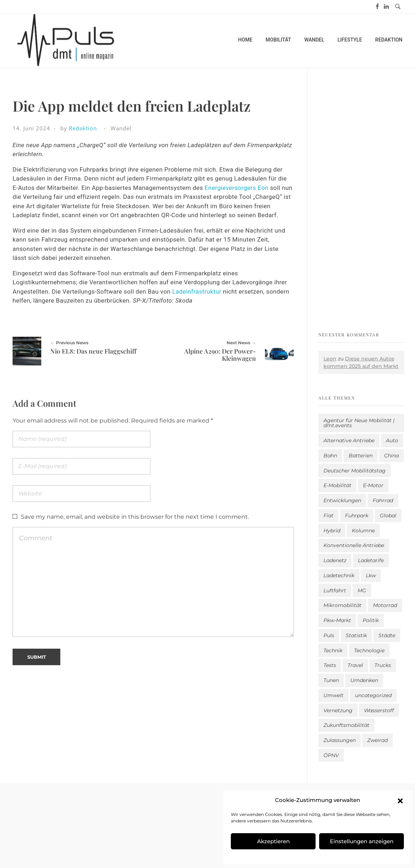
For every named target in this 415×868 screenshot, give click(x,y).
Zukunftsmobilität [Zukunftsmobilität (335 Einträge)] (346, 725)
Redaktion (83, 128)
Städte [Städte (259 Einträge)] (387, 635)
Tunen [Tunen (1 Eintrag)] (331, 680)
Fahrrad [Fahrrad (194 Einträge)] (383, 500)
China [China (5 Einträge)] (391, 456)
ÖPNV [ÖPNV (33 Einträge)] (331, 755)
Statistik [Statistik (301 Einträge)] (356, 635)
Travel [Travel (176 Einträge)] (355, 665)
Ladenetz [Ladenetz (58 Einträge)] (335, 560)
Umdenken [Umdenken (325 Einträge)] (364, 680)
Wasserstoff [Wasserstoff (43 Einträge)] (379, 710)
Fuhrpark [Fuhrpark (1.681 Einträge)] (357, 515)
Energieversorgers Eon (237, 188)
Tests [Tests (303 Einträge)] (330, 665)
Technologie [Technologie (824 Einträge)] (369, 650)
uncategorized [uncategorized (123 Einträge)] (373, 695)
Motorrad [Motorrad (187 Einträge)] (385, 605)
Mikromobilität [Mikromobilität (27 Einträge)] (342, 605)
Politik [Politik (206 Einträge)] (371, 620)
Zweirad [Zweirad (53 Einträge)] (377, 740)
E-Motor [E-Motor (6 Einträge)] (373, 485)
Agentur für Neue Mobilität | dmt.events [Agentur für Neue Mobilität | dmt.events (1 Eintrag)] (359, 423)
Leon (330, 359)
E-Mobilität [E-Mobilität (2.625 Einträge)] (337, 485)
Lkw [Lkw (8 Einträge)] (371, 575)
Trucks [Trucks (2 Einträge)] (383, 665)
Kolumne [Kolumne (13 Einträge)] (363, 531)
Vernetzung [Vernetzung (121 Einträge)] (338, 710)
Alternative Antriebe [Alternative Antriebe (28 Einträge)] (349, 440)
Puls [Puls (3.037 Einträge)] (329, 635)
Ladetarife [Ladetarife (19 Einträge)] (371, 560)
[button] (400, 800)
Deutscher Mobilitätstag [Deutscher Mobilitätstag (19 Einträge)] (355, 471)
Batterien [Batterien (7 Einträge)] (361, 456)
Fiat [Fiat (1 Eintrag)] (328, 515)
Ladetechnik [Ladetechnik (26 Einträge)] (339, 575)
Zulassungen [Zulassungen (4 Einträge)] (340, 740)
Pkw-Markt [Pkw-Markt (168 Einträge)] (337, 620)
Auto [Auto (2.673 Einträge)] (392, 440)
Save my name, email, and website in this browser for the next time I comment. (135, 517)
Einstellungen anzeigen (362, 841)
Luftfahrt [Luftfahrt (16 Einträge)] (335, 591)
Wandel (121, 128)
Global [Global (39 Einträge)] (388, 515)
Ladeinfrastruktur (197, 291)
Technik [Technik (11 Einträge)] (333, 650)
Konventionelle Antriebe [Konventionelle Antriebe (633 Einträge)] (354, 545)
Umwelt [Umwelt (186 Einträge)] (334, 695)
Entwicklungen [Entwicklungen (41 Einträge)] (342, 500)
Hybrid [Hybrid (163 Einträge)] (332, 531)
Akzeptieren (273, 841)
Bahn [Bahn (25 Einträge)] (330, 456)
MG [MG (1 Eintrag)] (362, 591)
